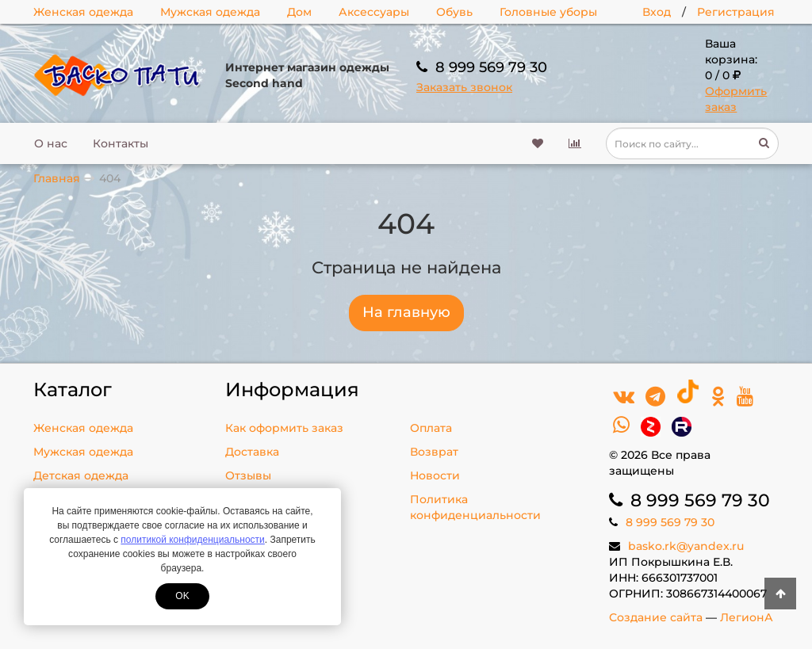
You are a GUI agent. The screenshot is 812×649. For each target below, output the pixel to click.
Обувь (454, 12)
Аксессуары (374, 12)
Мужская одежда (210, 12)
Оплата (431, 428)
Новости (435, 475)
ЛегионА (747, 617)
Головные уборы (548, 12)
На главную (406, 312)
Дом (299, 12)
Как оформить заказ (284, 428)
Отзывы (248, 475)
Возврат (434, 452)
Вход (657, 12)
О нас (51, 143)
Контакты (121, 143)
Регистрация (736, 12)
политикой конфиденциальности (192, 540)
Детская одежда (81, 475)
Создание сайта (656, 617)
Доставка (252, 452)
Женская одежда (83, 12)
